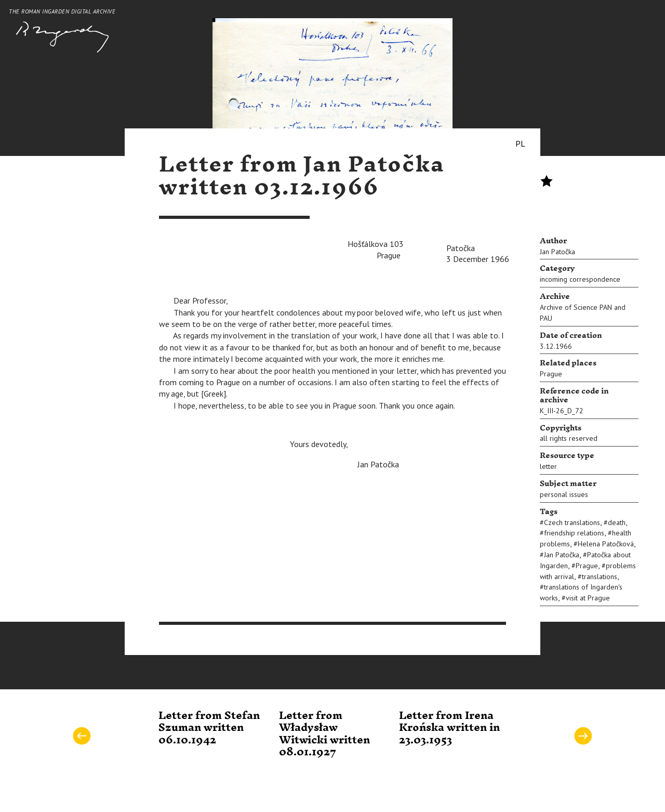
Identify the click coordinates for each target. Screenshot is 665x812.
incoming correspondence (580, 279)
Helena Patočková (606, 544)
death (617, 522)
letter (548, 466)
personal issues (564, 494)
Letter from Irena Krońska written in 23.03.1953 (449, 728)
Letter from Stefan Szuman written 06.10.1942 (209, 728)
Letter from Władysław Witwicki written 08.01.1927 (324, 734)
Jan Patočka (557, 252)
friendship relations (574, 533)
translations (600, 577)
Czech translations (572, 522)
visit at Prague (588, 598)
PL (520, 143)
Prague (551, 374)
